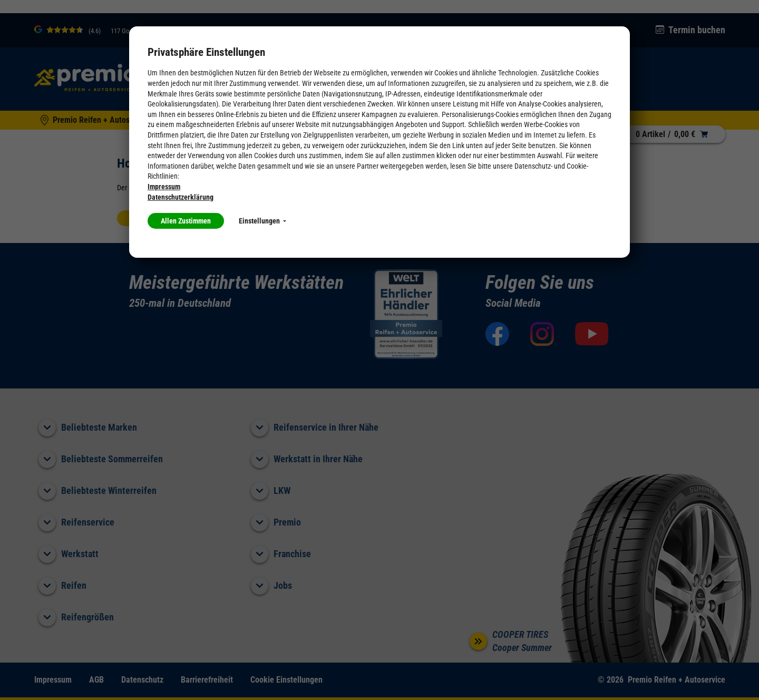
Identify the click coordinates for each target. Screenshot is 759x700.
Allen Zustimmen (186, 221)
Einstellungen (262, 221)
